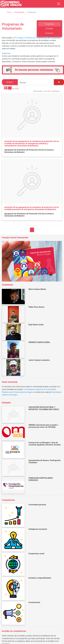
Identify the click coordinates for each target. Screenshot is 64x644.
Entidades (49, 29)
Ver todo (15, 89)
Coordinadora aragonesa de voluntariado (40, 389)
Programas (49, 24)
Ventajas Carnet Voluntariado (15, 238)
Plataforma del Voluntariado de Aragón (17, 392)
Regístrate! (6, 53)
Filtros (9, 82)
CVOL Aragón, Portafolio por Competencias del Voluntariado (37, 38)
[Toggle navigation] (59, 4)
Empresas (49, 33)
